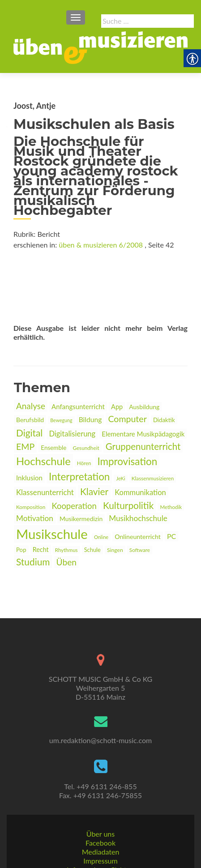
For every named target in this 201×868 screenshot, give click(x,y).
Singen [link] (115, 550)
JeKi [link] (120, 478)
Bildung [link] (90, 419)
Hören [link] (84, 463)
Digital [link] (29, 433)
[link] (100, 47)
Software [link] (140, 550)
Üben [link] (66, 562)
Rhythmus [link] (66, 550)
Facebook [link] (100, 815)
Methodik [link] (171, 507)
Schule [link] (92, 550)
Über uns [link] (100, 806)
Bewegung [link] (61, 420)
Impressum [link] (100, 832)
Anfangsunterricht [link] (78, 406)
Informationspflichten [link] (100, 841)
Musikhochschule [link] (138, 518)
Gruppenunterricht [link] (143, 446)
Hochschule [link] (43, 461)
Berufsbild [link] (30, 420)
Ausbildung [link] (144, 407)
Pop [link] (21, 550)
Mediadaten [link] (101, 823)
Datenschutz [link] (100, 859)
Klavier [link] (94, 491)
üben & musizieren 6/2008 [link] (101, 245)
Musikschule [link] (52, 534)
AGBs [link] (100, 850)
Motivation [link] (35, 518)
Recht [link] (41, 549)
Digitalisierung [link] (72, 434)
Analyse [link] (31, 406)
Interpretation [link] (79, 477)
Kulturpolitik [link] (128, 505)
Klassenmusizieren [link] (153, 478)
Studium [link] (33, 562)
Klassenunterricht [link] (45, 492)
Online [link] (101, 537)
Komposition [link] (31, 507)
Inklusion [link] (29, 478)
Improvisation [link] (128, 461)
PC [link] (171, 536)
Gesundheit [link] (86, 448)
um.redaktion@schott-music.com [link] (100, 712)
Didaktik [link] (164, 420)
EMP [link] (25, 447)
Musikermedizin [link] (81, 519)
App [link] (117, 407)
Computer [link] (127, 419)
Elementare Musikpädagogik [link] (143, 434)
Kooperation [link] (74, 506)
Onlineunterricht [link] (138, 537)
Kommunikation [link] (140, 492)
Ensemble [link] (53, 448)
